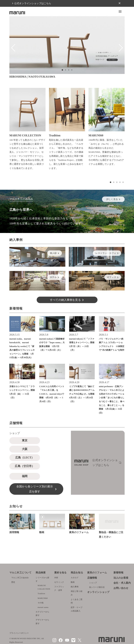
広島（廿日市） (25, 466)
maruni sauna (43, 607)
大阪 (25, 449)
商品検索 (41, 573)
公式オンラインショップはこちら (33, 3)
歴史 (13, 582)
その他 (41, 603)
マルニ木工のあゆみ (20, 578)
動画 (73, 582)
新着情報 (118, 573)
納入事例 (75, 587)
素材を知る (60, 573)
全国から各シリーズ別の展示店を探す (35, 489)
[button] (120, 12)
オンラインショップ (98, 592)
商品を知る (77, 573)
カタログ (75, 578)
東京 (25, 440)
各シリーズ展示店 (97, 587)
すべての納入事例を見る (65, 300)
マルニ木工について (20, 573)
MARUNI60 (43, 598)
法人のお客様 (121, 578)
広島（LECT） (25, 457)
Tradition (41, 593)
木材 (56, 578)
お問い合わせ (121, 588)
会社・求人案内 (122, 583)
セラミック (59, 582)
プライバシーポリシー (19, 633)
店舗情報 (92, 578)
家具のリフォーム (97, 573)
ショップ (93, 583)
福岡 (25, 476)
